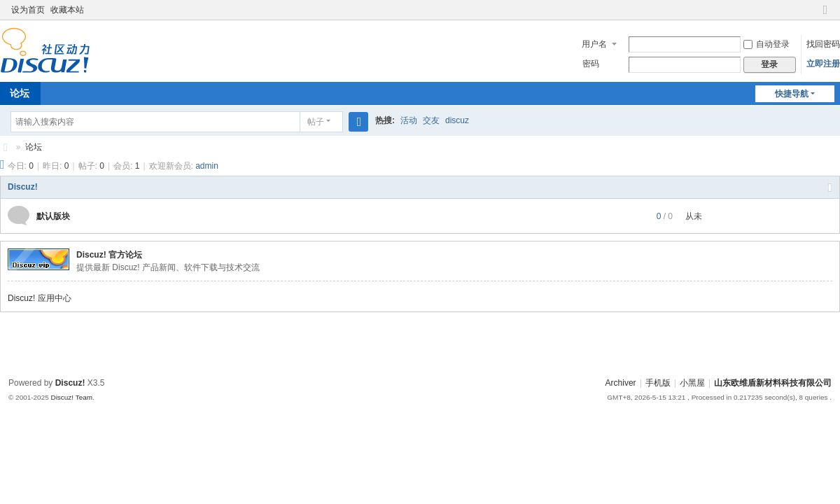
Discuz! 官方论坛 (109, 255)
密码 (591, 64)
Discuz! (23, 187)
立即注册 (823, 64)
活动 (409, 120)
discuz (457, 120)
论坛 (34, 147)
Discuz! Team (71, 397)
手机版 (658, 383)
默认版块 (53, 216)
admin (207, 166)
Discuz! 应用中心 (40, 298)
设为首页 (28, 10)
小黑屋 (692, 383)
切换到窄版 (825, 16)
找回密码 (823, 44)
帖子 (316, 122)
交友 (431, 120)
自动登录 (766, 44)
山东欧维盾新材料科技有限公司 (6, 147)
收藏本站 (67, 10)
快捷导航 (792, 94)
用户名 (594, 44)
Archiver (621, 383)
